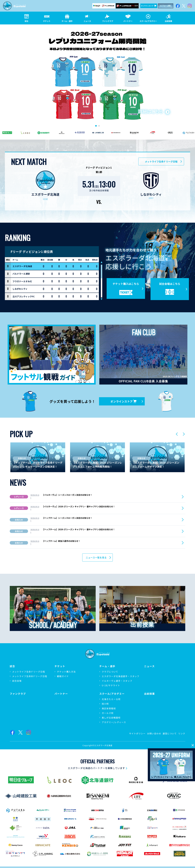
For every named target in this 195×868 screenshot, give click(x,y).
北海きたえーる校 (111, 699)
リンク (182, 733)
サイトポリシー (137, 733)
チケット (60, 666)
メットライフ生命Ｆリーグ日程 (29, 672)
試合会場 (17, 681)
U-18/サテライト (111, 685)
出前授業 (149, 694)
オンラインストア (149, 6)
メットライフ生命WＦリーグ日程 (30, 676)
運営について (170, 733)
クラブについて (110, 672)
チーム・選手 (107, 666)
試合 (12, 666)
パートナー (61, 694)
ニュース (149, 666)
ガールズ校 (108, 713)
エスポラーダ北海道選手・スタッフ (121, 676)
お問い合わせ (154, 733)
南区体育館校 (109, 708)
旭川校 (105, 704)
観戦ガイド (63, 676)
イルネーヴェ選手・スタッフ (117, 681)
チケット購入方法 (66, 672)
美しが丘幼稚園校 (111, 718)
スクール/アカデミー (112, 694)
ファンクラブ (18, 694)
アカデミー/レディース (114, 722)
